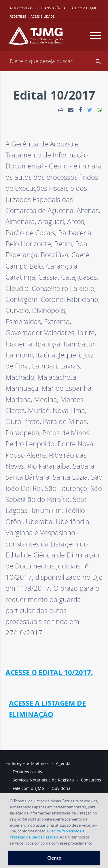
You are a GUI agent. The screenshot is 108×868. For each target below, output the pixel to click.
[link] (60, 110)
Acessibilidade (42, 16)
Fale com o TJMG (84, 8)
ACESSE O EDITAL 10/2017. (49, 672)
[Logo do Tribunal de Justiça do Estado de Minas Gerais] (36, 38)
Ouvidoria (61, 788)
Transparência (53, 8)
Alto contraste (23, 8)
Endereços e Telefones (27, 763)
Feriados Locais (27, 772)
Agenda (63, 763)
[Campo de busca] (54, 61)
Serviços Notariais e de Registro (43, 780)
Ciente (54, 858)
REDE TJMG (18, 16)
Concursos (91, 780)
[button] (98, 61)
